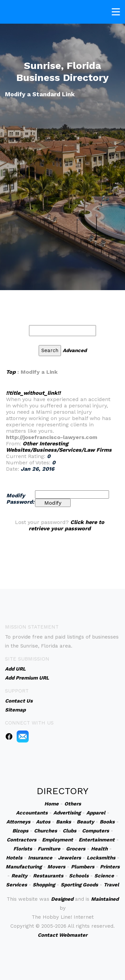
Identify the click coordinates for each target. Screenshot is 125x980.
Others (73, 804)
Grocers (76, 849)
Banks (63, 822)
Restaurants (48, 876)
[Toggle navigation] (116, 11)
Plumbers (83, 867)
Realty (19, 876)
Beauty (85, 822)
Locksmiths (101, 858)
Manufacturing (24, 867)
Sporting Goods (79, 885)
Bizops (20, 831)
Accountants (32, 813)
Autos (43, 822)
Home (51, 804)
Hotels (14, 858)
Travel (111, 885)
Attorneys (18, 822)
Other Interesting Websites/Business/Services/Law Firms (59, 447)
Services (16, 885)
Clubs (69, 831)
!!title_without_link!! (33, 393)
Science (104, 876)
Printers (110, 867)
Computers (95, 831)
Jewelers (69, 858)
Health (99, 849)
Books (107, 822)
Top (11, 372)
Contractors (21, 840)
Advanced (75, 350)
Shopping (44, 885)
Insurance (40, 858)
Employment (57, 840)
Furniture (49, 849)
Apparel (96, 813)
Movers (56, 867)
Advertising (67, 813)
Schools (79, 876)
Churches (45, 831)
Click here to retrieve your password (66, 525)
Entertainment (97, 840)
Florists (23, 849)
